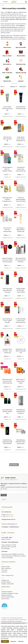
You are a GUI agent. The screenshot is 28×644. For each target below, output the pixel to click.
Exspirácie (21, 78)
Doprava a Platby (6, 567)
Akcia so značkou (7, 53)
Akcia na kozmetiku (21, 45)
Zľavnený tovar (7, 78)
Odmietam (21, 641)
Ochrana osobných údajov (8, 597)
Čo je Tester (4, 570)
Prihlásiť (4, 495)
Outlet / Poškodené (7, 70)
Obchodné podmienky (7, 592)
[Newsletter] (14, 492)
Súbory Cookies (5, 599)
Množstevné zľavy (21, 62)
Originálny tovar (5, 580)
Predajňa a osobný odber (8, 584)
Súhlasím (5, 641)
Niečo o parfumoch (6, 568)
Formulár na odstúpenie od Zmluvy (10, 593)
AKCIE (2, 5)
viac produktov (13, 465)
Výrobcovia (4, 572)
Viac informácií (5, 639)
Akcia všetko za (7, 62)
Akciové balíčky (21, 53)
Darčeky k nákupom (6, 582)
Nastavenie (13, 641)
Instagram (6, 527)
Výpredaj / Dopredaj (21, 70)
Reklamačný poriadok (7, 595)
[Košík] (27, 2)
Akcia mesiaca (7, 45)
